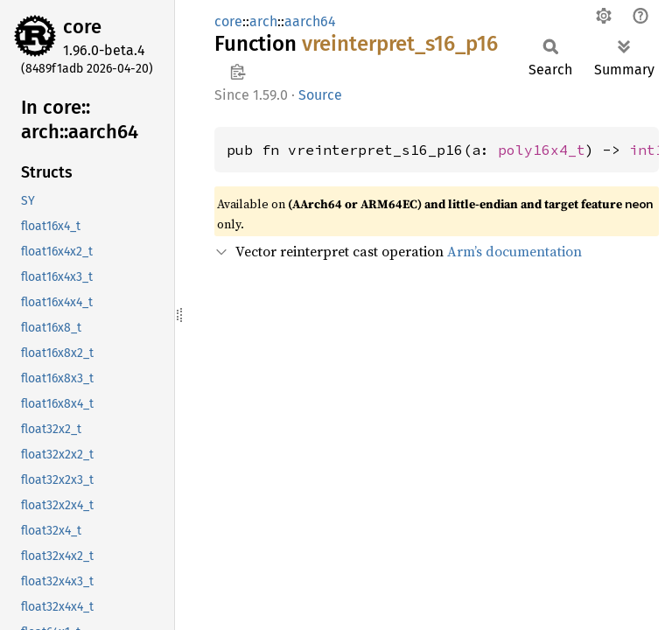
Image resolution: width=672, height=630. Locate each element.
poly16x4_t (542, 150)
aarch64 (310, 21)
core (82, 27)
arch (263, 21)
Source (320, 95)
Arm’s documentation (514, 251)
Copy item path (238, 72)
